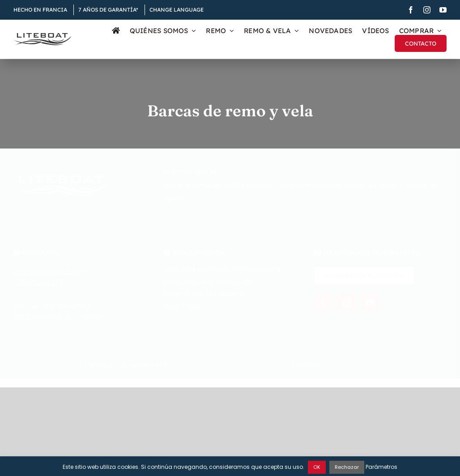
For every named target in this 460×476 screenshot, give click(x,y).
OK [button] (317, 467)
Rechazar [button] (347, 467)
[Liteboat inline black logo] (42, 36)
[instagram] (427, 10)
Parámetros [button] (381, 467)
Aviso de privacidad (195, 370)
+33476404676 (38, 288)
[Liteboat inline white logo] (61, 184)
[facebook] (411, 10)
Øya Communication (353, 370)
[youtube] (443, 10)
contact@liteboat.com (50, 277)
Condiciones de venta (260, 370)
